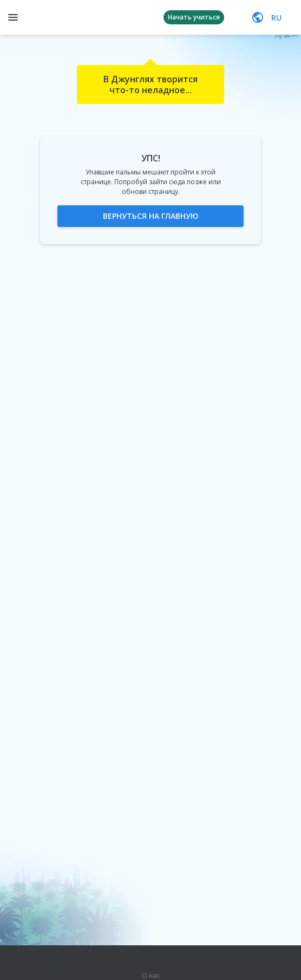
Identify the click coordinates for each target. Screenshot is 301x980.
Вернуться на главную (151, 216)
